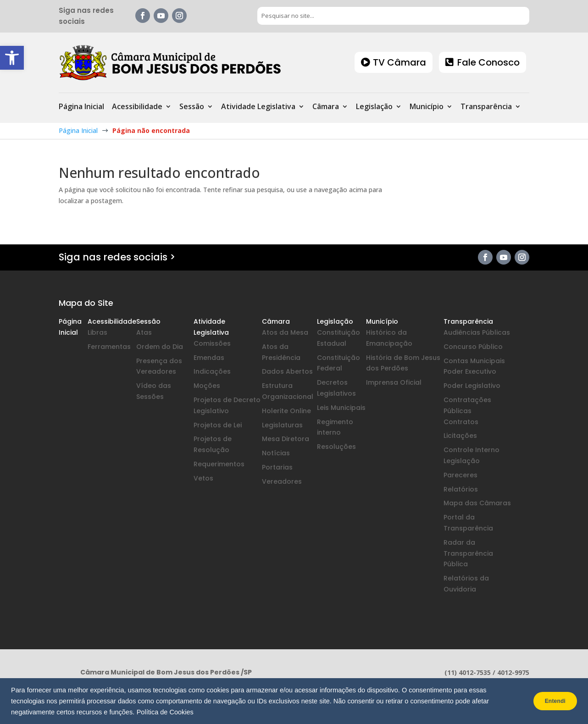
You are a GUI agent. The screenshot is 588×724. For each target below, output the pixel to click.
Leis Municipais (341, 408)
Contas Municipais (474, 361)
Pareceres (460, 475)
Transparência (486, 107)
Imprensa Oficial (394, 382)
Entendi (551, 701)
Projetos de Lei (218, 425)
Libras (97, 332)
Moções (207, 386)
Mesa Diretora (286, 439)
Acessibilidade (137, 107)
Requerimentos (219, 464)
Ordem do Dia (160, 347)
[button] (12, 58)
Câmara (326, 107)
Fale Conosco (488, 62)
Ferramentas (109, 347)
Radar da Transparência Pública (468, 553)
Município (427, 107)
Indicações (212, 371)
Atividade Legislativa (258, 107)
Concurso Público (473, 347)
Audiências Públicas (477, 332)
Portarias (277, 467)
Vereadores (282, 481)
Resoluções (336, 447)
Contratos (461, 422)
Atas (144, 332)
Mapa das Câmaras (477, 503)
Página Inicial (81, 107)
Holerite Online (286, 411)
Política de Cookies (165, 712)
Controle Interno (472, 450)
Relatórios (461, 489)
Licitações (460, 436)
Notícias (276, 453)
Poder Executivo (470, 371)
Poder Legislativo (472, 386)
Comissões (212, 343)
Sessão (192, 107)
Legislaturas (282, 425)
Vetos (203, 478)
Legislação (374, 107)
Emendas (209, 358)
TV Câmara (399, 62)
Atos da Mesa (285, 332)
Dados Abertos (287, 371)
